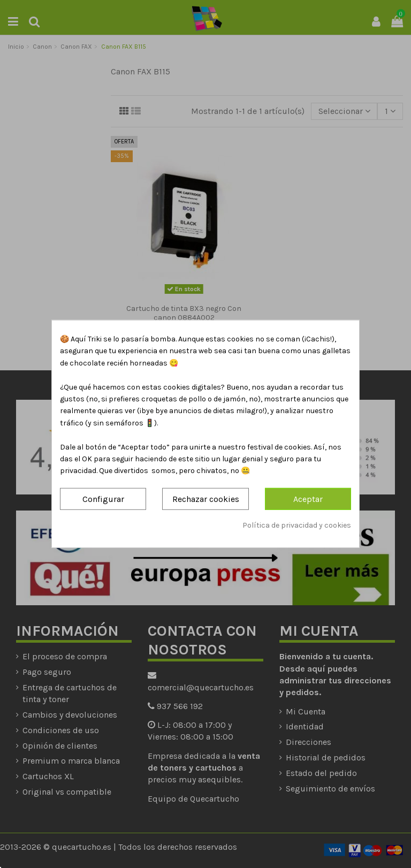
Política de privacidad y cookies (297, 525)
